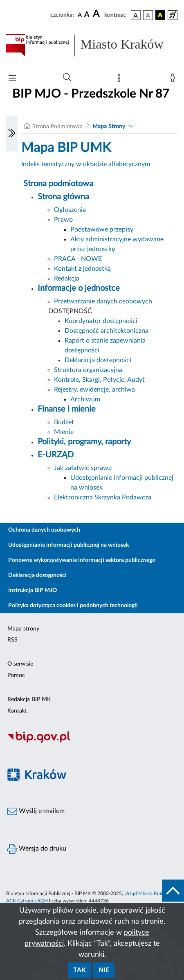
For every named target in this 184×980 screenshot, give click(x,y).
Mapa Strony (109, 127)
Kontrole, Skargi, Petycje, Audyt (99, 380)
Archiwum (85, 399)
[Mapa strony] (121, 80)
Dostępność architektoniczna (107, 331)
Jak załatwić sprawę (83, 468)
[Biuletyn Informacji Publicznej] (92, 742)
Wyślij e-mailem (36, 811)
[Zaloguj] (174, 80)
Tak (80, 970)
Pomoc (16, 675)
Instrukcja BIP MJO (33, 590)
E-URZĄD (56, 455)
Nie (104, 970)
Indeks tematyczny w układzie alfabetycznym (86, 164)
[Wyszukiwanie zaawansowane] (67, 78)
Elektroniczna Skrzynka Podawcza (103, 497)
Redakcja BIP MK (29, 699)
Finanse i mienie (67, 409)
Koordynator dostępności (101, 321)
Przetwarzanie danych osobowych (103, 301)
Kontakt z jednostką (82, 269)
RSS (12, 640)
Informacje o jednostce (79, 288)
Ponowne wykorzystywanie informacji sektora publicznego (82, 560)
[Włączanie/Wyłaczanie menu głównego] (12, 79)
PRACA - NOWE (78, 259)
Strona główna (63, 197)
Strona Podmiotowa (57, 127)
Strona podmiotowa (58, 184)
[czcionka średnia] (87, 15)
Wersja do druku (37, 849)
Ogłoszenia (70, 210)
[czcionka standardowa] (80, 15)
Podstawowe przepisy (102, 229)
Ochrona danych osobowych (44, 530)
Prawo (63, 220)
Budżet (64, 422)
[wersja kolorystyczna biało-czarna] (148, 15)
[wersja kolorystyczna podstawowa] (136, 15)
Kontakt (17, 711)
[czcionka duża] (97, 14)
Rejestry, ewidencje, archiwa (94, 390)
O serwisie (20, 664)
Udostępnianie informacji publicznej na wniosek (68, 545)
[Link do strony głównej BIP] (92, 45)
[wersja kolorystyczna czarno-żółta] (160, 15)
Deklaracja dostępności (98, 360)
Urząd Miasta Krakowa (148, 893)
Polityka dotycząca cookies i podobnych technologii (73, 606)
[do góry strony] (173, 891)
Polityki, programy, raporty (84, 442)
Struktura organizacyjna (88, 370)
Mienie (64, 432)
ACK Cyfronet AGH (27, 901)
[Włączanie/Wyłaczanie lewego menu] (12, 134)
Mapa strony (23, 629)
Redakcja (67, 278)
